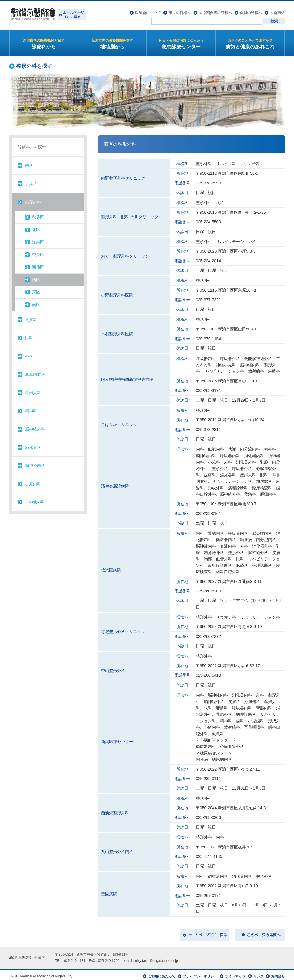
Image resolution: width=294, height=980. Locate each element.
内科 (29, 163)
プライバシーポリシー (200, 974)
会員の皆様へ (251, 10)
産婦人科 (33, 390)
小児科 (31, 181)
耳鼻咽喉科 (35, 372)
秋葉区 (38, 215)
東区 (36, 289)
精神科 (31, 408)
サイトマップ (235, 974)
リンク (258, 974)
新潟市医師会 (47, 14)
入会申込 (277, 10)
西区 (36, 277)
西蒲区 (38, 265)
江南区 (38, 240)
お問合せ (278, 974)
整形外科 (33, 199)
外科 (29, 354)
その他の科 (35, 499)
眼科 (29, 336)
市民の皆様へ (180, 10)
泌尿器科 (33, 445)
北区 (36, 227)
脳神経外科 (35, 427)
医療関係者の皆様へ (215, 10)
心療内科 (33, 481)
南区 (36, 302)
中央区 (38, 252)
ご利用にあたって (162, 974)
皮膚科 (31, 317)
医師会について (148, 10)
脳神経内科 (35, 463)
